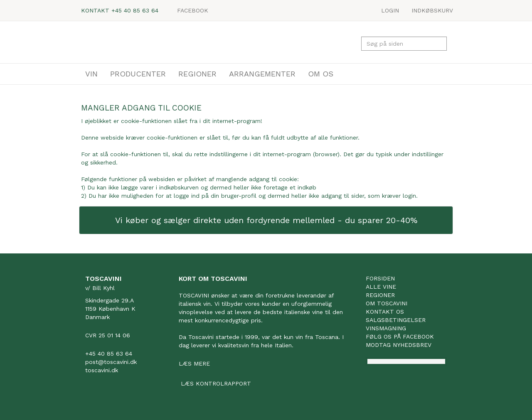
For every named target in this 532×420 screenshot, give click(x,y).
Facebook (193, 10)
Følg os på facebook (400, 336)
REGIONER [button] (197, 74)
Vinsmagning (386, 328)
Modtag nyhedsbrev (399, 345)
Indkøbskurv (432, 10)
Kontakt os (385, 312)
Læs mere (194, 364)
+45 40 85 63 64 (135, 10)
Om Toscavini (387, 303)
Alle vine (381, 287)
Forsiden (380, 278)
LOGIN (390, 10)
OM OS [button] (321, 74)
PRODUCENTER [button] (138, 74)
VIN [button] (91, 74)
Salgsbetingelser (396, 320)
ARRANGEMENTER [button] (262, 74)
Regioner (380, 295)
